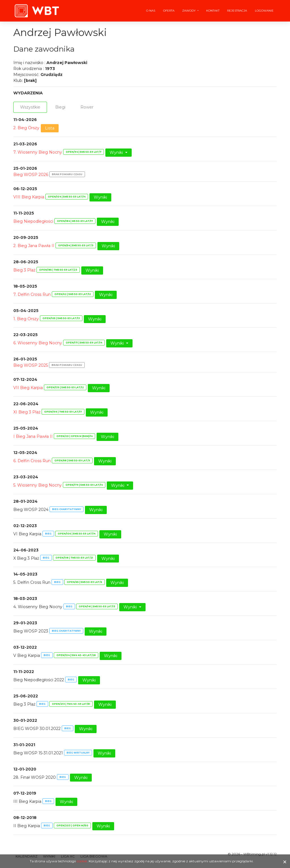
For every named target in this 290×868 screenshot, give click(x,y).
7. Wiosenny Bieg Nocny (38, 152)
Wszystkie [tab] (30, 107)
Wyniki (117, 152)
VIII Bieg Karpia (29, 197)
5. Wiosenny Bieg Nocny (38, 485)
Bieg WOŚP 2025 (31, 365)
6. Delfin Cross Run (32, 461)
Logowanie (264, 11)
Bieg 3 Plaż (24, 270)
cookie (82, 861)
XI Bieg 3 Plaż (27, 412)
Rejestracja (237, 11)
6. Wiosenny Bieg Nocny (38, 343)
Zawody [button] (189, 11)
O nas (151, 11)
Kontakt (213, 11)
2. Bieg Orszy (26, 128)
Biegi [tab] (60, 107)
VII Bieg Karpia (28, 388)
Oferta (169, 11)
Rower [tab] (87, 107)
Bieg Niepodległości (33, 221)
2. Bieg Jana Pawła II (34, 246)
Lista (50, 128)
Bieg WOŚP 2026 (31, 175)
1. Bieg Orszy (26, 319)
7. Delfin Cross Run (32, 294)
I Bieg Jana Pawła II (33, 436)
